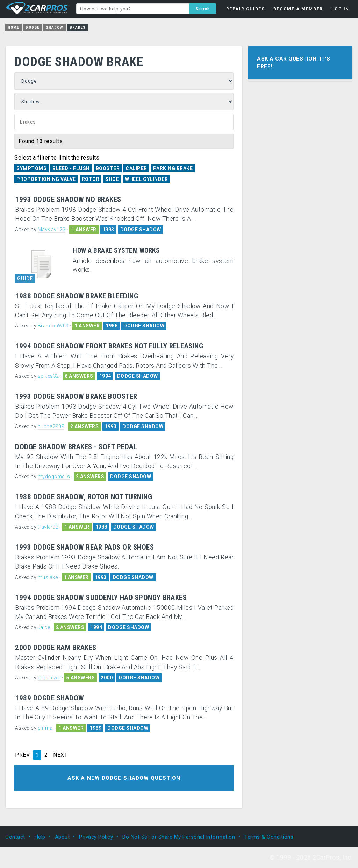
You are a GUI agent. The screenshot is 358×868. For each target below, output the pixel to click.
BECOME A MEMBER (298, 9)
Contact (15, 837)
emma (45, 728)
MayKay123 (52, 230)
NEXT (60, 755)
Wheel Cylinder (146, 179)
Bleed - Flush (71, 168)
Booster (108, 168)
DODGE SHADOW (141, 230)
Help (40, 837)
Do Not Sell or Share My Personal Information (179, 837)
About (62, 837)
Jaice (44, 627)
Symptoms (31, 168)
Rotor (91, 179)
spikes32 (48, 376)
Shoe (112, 179)
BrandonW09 (53, 326)
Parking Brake (173, 168)
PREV (22, 755)
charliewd (49, 678)
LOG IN (340, 9)
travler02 (48, 527)
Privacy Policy (96, 837)
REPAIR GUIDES (246, 9)
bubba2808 (51, 426)
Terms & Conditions (269, 837)
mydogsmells (54, 477)
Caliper (136, 168)
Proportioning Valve (46, 179)
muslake (48, 577)
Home (13, 27)
